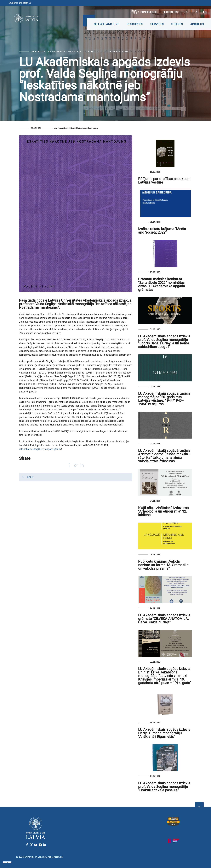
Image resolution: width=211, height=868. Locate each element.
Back (28, 477)
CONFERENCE (144, 12)
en (205, 12)
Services (157, 24)
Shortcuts (171, 12)
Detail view (120, 52)
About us (197, 24)
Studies (177, 24)
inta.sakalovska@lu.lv (31, 449)
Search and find (107, 24)
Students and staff (20, 3)
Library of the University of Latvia (56, 52)
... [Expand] (106, 52)
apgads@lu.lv (53, 449)
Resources (135, 24)
